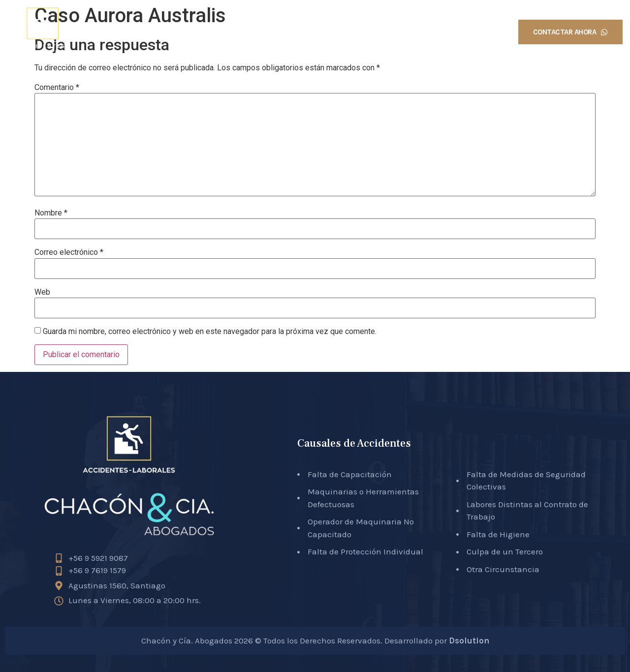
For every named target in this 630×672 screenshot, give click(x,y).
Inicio (259, 32)
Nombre (51, 213)
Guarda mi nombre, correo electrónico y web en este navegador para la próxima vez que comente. (210, 332)
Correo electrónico (69, 252)
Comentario (57, 88)
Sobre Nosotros (315, 32)
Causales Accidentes (397, 32)
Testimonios (474, 32)
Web (42, 292)
